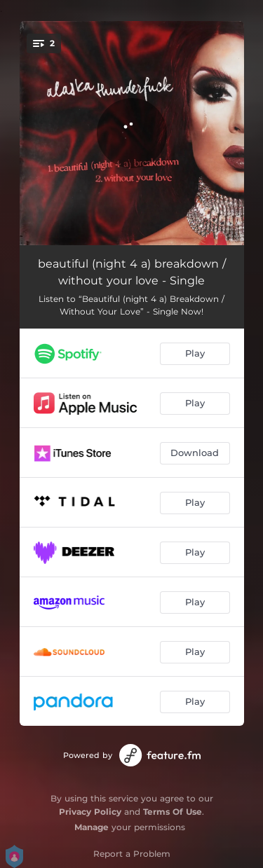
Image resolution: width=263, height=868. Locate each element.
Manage (92, 827)
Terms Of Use (173, 812)
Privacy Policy (90, 812)
